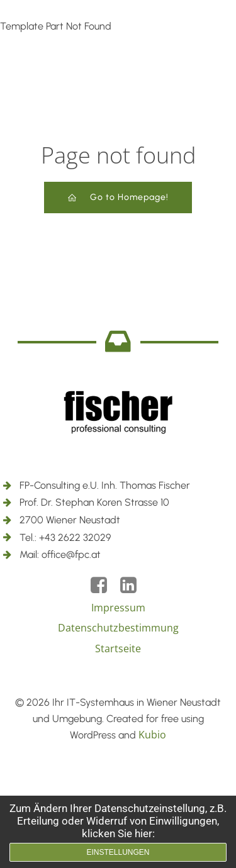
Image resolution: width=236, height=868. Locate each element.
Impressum (118, 608)
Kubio (152, 735)
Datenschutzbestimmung (118, 628)
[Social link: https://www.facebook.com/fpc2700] (104, 586)
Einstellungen (118, 852)
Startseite (118, 648)
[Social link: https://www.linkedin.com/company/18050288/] (133, 586)
